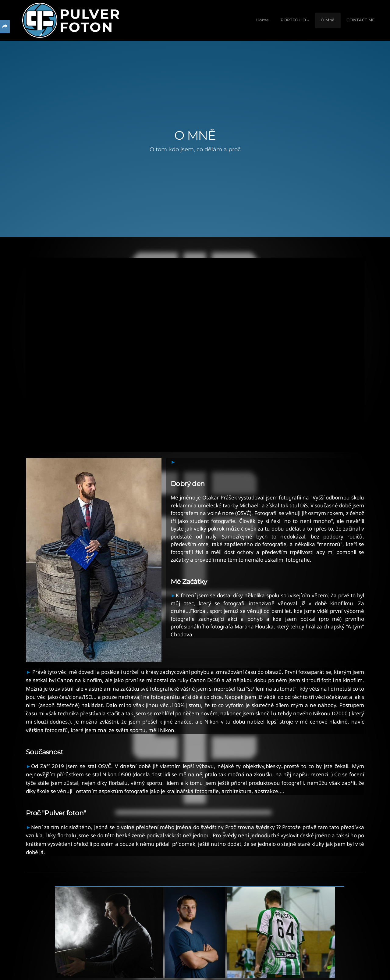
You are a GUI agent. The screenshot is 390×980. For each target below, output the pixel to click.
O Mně (328, 20)
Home (262, 20)
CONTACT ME (361, 20)
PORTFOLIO (293, 20)
